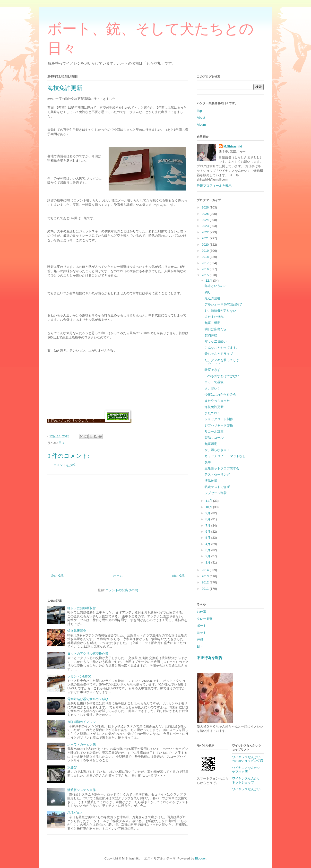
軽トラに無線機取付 (82, 608)
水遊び (72, 767)
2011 (206, 589)
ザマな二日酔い (216, 342)
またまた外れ (214, 317)
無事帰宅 (211, 444)
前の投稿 (178, 576)
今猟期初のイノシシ (82, 722)
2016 (206, 269)
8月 (208, 519)
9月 (208, 513)
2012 (206, 582)
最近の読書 (212, 298)
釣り (208, 292)
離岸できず (212, 370)
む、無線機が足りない (220, 311)
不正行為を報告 (210, 658)
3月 (208, 550)
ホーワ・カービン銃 (82, 744)
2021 (206, 238)
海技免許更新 (214, 407)
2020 (206, 245)
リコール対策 (214, 431)
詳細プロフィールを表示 (214, 186)
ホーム (118, 576)
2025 (206, 214)
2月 (208, 556)
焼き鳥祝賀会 (77, 631)
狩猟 (200, 640)
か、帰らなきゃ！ (217, 450)
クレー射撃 (205, 619)
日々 (62, 443)
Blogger (200, 858)
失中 (208, 462)
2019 (206, 251)
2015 (206, 275)
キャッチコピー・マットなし (225, 456)
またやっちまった (217, 401)
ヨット (202, 633)
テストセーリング (217, 474)
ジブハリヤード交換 (219, 425)
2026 (206, 207)
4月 (208, 544)
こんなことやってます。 (222, 348)
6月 (208, 532)
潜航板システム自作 (82, 790)
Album (201, 125)
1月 (208, 562)
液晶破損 (211, 481)
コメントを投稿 (65, 465)
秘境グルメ (75, 813)
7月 (208, 525)
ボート (202, 626)
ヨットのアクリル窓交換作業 (88, 654)
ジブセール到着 (216, 493)
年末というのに (216, 286)
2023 (206, 226)
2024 (206, 220)
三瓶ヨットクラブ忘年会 (222, 468)
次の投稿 (57, 576)
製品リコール (214, 438)
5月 (208, 538)
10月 (209, 507)
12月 (209, 281)
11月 (209, 501)
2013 (206, 576)
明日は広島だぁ (216, 329)
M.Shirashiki (233, 146)
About (201, 117)
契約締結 (211, 335)
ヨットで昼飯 (214, 382)
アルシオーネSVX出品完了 (224, 304)
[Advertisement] (118, 522)
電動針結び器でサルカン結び (88, 699)
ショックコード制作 (219, 419)
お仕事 (202, 612)
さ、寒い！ (212, 388)
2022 (206, 232)
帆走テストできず (217, 487)
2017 (206, 263)
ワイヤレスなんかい (246, 789)
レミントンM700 (79, 676)
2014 (206, 570)
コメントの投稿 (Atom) (122, 590)
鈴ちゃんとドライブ (219, 354)
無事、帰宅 (212, 323)
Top (199, 111)
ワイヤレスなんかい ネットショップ (248, 780)
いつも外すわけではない (222, 376)
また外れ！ (212, 413)
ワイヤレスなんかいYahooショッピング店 (248, 759)
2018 (206, 257)
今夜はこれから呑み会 (220, 395)
